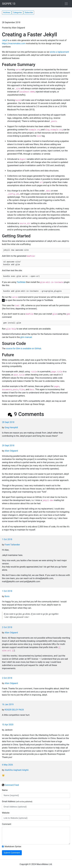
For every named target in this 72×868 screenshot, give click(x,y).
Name (5, 790)
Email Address (17, 801)
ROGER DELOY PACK (14, 710)
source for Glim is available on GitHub (24, 349)
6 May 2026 (7, 765)
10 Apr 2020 (8, 725)
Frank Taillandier (12, 545)
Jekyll (5, 40)
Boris (7, 596)
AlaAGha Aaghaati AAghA (17, 770)
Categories (18, 13)
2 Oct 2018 (7, 627)
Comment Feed (12, 785)
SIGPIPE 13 (9, 4)
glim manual (26, 337)
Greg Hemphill (11, 427)
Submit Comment (12, 853)
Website (6, 813)
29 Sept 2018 (8, 446)
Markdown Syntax (13, 846)
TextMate (21, 282)
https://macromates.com (14, 44)
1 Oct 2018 (7, 539)
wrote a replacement (59, 52)
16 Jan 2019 (8, 704)
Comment (7, 824)
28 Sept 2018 (8, 422)
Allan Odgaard (11, 451)
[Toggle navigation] (66, 4)
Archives (7, 13)
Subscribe (29, 13)
